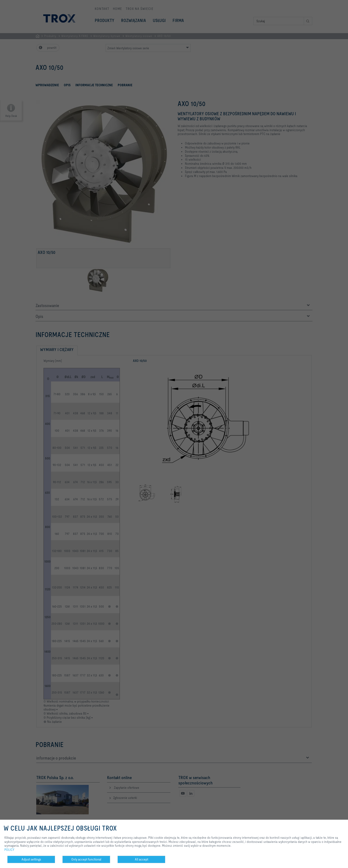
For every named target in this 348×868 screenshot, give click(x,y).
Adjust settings (31, 859)
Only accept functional (86, 859)
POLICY (9, 850)
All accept (141, 859)
